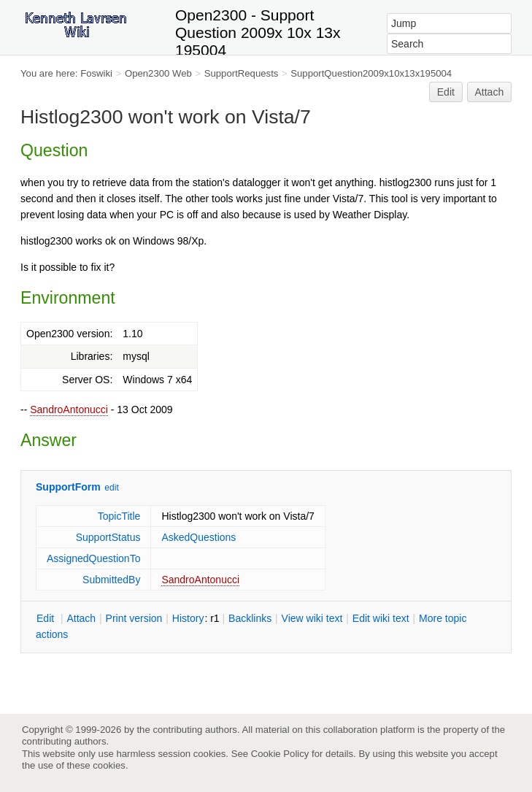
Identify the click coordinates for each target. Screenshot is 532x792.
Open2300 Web (158, 73)
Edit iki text (381, 618)
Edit (446, 92)
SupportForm (68, 487)
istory (188, 618)
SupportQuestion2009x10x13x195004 (371, 73)
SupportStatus (108, 537)
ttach (81, 618)
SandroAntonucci (69, 410)
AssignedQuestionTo (93, 558)
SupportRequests (242, 73)
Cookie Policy (280, 754)
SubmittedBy (111, 580)
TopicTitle (119, 516)
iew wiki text (312, 618)
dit (47, 618)
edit (111, 488)
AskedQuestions (198, 537)
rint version (134, 618)
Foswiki (96, 73)
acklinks (250, 618)
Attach (490, 92)
